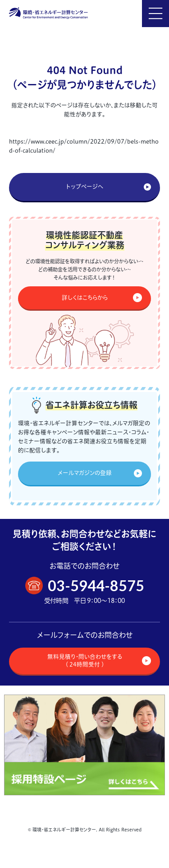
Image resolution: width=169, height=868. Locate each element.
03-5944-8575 (96, 586)
